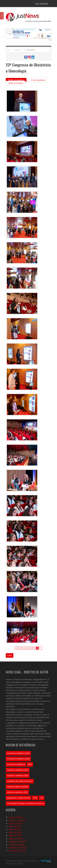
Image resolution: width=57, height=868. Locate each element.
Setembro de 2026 (17, 841)
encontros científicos (16, 764)
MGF (30, 764)
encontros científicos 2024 (18, 759)
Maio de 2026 (15, 829)
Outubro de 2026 (16, 844)
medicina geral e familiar (18, 787)
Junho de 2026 (15, 832)
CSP (42, 798)
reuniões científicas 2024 (18, 770)
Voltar (10, 655)
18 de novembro (16, 83)
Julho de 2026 (15, 835)
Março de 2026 (16, 823)
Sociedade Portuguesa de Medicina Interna (25, 803)
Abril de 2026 (15, 826)
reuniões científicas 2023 (18, 776)
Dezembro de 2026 (17, 851)
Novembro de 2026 (17, 847)
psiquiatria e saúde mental (18, 798)
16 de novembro (16, 80)
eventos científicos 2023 (17, 792)
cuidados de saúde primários (20, 781)
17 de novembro (38, 80)
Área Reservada (42, 4)
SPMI (35, 798)
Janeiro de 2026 (16, 817)
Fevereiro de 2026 (17, 820)
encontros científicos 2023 (18, 753)
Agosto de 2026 (16, 838)
